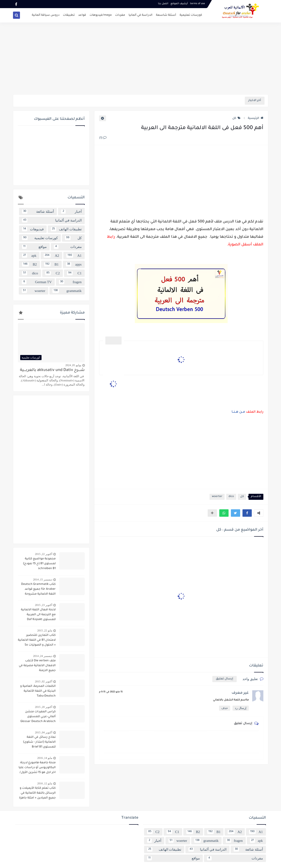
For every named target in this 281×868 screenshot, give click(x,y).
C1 (74, 273)
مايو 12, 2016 (45, 783)
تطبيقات (69, 15)
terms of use (197, 4)
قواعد (82, 15)
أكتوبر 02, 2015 (44, 681)
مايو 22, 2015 (45, 630)
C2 (53, 273)
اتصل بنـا (163, 4)
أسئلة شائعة (38, 212)
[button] (247, 513)
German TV (37, 282)
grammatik (67, 291)
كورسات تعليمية (191, 15)
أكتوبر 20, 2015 (44, 707)
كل (236, 118)
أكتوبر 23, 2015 (44, 605)
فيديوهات (33, 229)
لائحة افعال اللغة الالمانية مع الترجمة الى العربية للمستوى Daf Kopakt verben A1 (38, 615)
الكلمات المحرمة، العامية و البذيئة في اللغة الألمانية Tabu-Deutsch (38, 691)
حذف (225, 708)
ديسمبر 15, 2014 (43, 580)
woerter (217, 497)
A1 (74, 256)
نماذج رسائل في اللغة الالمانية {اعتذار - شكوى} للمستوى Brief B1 (39, 742)
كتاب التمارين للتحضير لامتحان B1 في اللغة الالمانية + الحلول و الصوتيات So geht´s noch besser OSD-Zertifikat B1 (37, 641)
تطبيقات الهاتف (66, 229)
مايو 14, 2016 (45, 758)
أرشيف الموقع (179, 4)
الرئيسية (256, 118)
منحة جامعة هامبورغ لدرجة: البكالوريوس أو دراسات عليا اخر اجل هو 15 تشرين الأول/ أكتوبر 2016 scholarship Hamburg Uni (37, 768)
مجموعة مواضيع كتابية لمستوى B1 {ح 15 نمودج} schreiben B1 (39, 564)
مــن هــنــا (238, 412)
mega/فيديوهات (101, 15)
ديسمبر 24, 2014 (43, 656)
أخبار (71, 212)
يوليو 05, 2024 (73, 365)
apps (74, 264)
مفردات (120, 15)
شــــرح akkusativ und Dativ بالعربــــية (52, 370)
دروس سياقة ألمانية (46, 15)
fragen (70, 282)
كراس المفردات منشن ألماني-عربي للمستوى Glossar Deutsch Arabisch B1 (38, 717)
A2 (51, 256)
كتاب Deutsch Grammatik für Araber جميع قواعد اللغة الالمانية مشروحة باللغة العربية (38, 590)
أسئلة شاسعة (166, 15)
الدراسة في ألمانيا (140, 15)
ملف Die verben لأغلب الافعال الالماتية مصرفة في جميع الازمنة (37, 666)
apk (29, 256)
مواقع (34, 247)
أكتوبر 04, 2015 (44, 732)
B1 (51, 264)
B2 (29, 264)
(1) (103, 138)
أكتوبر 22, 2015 (44, 554)
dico (231, 497)
